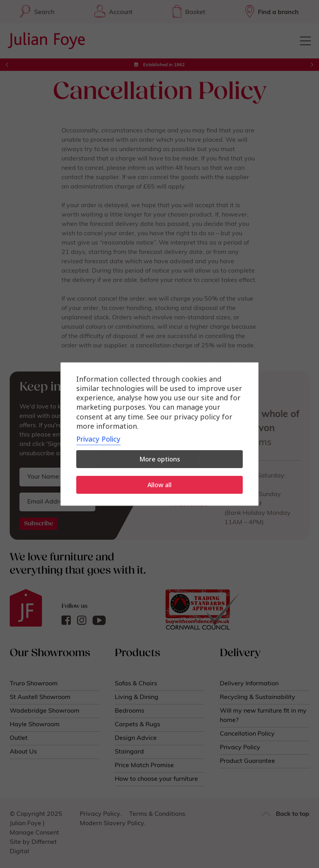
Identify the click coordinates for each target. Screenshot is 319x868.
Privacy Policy (98, 439)
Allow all (159, 485)
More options (160, 459)
